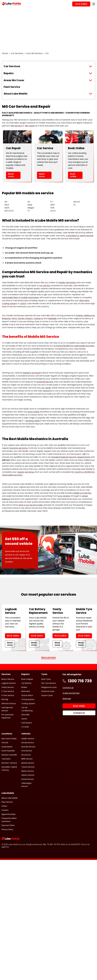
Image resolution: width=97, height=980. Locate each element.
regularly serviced (31, 373)
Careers (5, 810)
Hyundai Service (28, 747)
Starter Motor (27, 695)
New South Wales (9, 739)
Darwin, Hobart (25, 318)
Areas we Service (71, 693)
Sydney (80, 315)
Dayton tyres (47, 695)
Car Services (17, 53)
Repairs (9, 73)
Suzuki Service (27, 779)
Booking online (33, 421)
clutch (23, 304)
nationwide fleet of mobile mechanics (20, 298)
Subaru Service (28, 775)
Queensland (7, 747)
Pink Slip (5, 699)
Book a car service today (31, 505)
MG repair (30, 126)
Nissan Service (28, 771)
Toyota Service (28, 767)
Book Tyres (46, 679)
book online (34, 412)
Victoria (5, 743)
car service (45, 286)
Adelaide (52, 318)
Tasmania (6, 759)
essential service (45, 382)
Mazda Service (28, 763)
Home (5, 53)
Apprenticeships (8, 814)
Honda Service (28, 743)
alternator (84, 301)
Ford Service (27, 751)
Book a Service (8, 679)
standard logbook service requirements (71, 457)
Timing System (28, 699)
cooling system (9, 304)
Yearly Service (8, 687)
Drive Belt (25, 715)
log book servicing (18, 448)
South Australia (8, 751)
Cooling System (28, 704)
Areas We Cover (14, 80)
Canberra (38, 318)
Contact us (68, 688)
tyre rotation (64, 496)
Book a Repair (27, 679)
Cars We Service (34, 53)
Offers (4, 806)
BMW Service (27, 759)
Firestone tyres (48, 691)
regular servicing (25, 472)
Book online (73, 175)
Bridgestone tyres (49, 687)
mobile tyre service (82, 493)
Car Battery (26, 683)
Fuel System (27, 723)
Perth (14, 318)
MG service (16, 126)
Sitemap (67, 699)
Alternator (26, 691)
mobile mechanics (67, 283)
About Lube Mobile (15, 94)
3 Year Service (8, 691)
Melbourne (89, 315)
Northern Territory (9, 763)
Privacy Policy (7, 829)
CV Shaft (25, 727)
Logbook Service (9, 683)
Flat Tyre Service (49, 683)
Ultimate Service (9, 704)
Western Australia (9, 755)
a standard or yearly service (80, 236)
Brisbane (6, 318)
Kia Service (26, 755)
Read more (11, 175)
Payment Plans (8, 825)
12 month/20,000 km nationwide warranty (74, 346)
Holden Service (28, 739)
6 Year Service (8, 695)
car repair (46, 388)
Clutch (24, 719)
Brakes (24, 687)
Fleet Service (12, 87)
